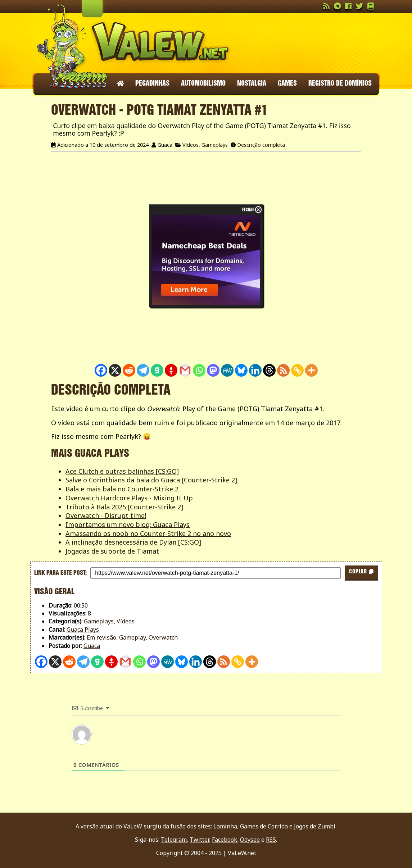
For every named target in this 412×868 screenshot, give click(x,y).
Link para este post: (60, 573)
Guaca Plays (83, 630)
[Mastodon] (213, 370)
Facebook (225, 840)
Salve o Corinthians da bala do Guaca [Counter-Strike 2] (151, 480)
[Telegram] (143, 370)
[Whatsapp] (199, 370)
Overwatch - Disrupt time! (106, 515)
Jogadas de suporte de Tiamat (112, 551)
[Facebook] (101, 370)
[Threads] (269, 370)
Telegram (174, 840)
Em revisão (101, 637)
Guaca (92, 646)
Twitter (199, 840)
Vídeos (191, 145)
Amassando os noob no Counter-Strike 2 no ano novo (148, 533)
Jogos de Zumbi (315, 826)
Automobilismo (203, 84)
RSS (271, 840)
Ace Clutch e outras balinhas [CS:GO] (122, 471)
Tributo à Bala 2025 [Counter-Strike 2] (124, 507)
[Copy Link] (297, 370)
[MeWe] (227, 370)
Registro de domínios (340, 84)
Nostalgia (252, 84)
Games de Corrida (264, 826)
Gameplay (132, 637)
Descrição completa (261, 145)
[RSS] (283, 370)
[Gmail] (185, 370)
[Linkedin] (255, 370)
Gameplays (215, 145)
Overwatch (163, 637)
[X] (115, 370)
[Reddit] (129, 370)
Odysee (250, 840)
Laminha (225, 826)
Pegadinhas (152, 84)
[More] (311, 370)
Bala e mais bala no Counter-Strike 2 (122, 489)
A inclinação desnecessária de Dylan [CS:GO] (133, 542)
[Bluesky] (241, 370)
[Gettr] (171, 370)
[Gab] (157, 370)
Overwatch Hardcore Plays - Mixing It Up (129, 498)
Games (287, 84)
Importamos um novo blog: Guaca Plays (128, 524)
